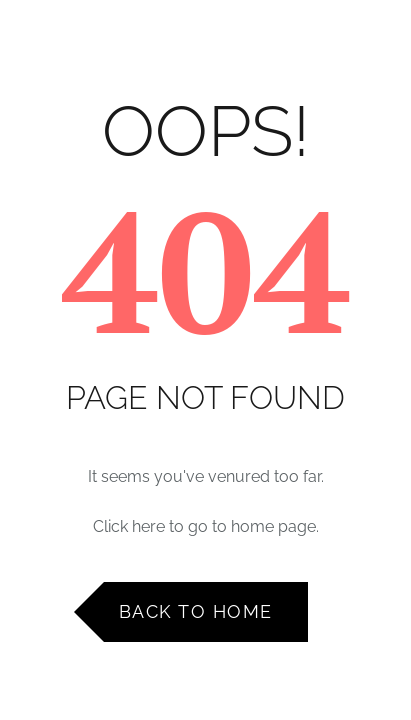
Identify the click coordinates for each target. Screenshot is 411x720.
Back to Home (196, 611)
